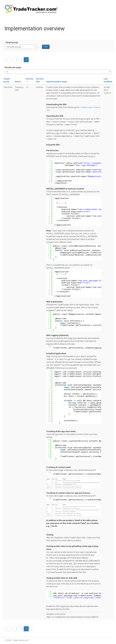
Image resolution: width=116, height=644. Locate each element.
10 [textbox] (7, 72)
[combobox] (21, 47)
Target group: (12, 42)
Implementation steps (57, 82)
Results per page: (13, 67)
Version (29, 79)
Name (18, 82)
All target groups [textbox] (14, 47)
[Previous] (7, 60)
